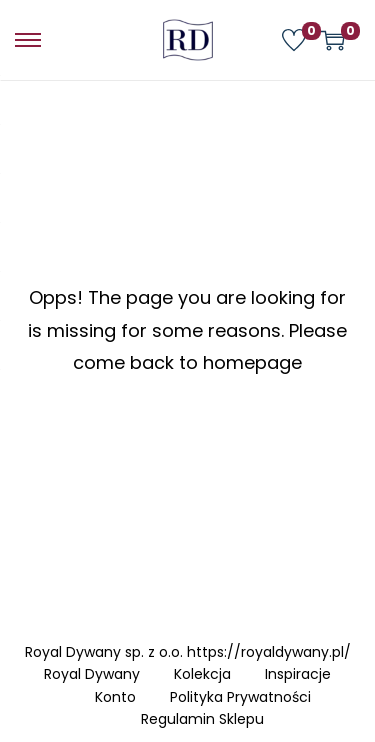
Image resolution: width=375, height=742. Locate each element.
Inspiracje (298, 674)
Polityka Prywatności (240, 697)
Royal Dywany (92, 674)
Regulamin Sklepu (202, 719)
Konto (115, 697)
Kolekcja (202, 674)
